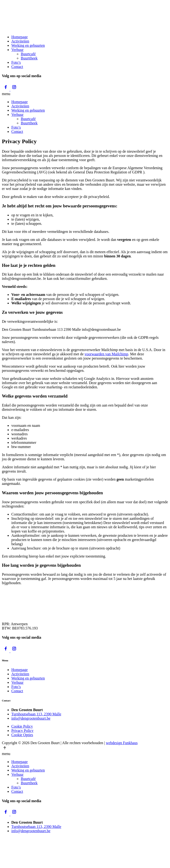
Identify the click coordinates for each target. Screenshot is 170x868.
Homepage (19, 37)
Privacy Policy (22, 731)
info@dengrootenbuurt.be (31, 718)
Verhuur (17, 50)
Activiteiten (20, 41)
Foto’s (16, 62)
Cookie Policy (22, 726)
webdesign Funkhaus (122, 743)
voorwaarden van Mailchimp (106, 354)
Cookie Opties (22, 735)
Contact (17, 67)
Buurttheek (29, 58)
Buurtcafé (28, 54)
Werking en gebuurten (28, 45)
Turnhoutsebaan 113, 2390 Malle (36, 714)
